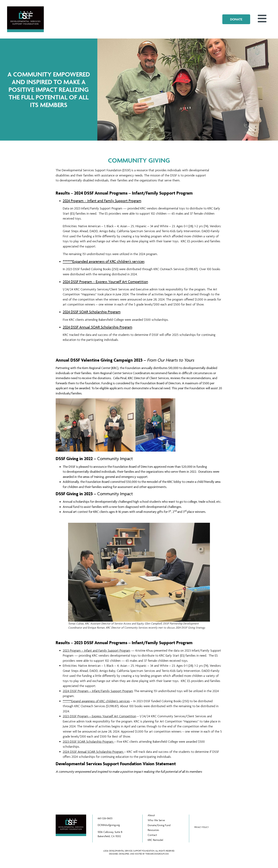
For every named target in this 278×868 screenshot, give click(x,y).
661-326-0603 (105, 818)
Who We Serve (156, 820)
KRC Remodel (156, 840)
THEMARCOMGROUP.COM (157, 854)
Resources (154, 830)
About (151, 815)
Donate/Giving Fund (159, 825)
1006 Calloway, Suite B (110, 832)
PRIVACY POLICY (202, 827)
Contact (153, 835)
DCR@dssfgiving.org (109, 825)
